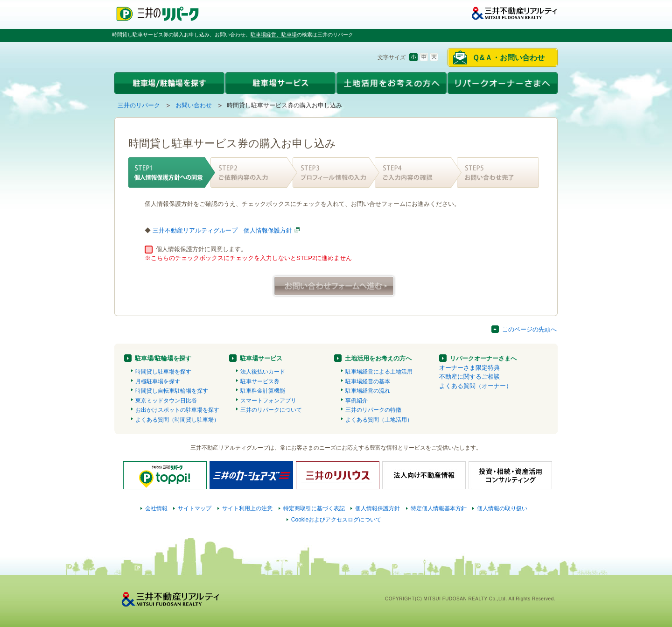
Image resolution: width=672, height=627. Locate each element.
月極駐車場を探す (158, 381)
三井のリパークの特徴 (373, 410)
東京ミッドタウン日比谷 (166, 401)
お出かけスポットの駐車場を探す (177, 410)
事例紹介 (357, 401)
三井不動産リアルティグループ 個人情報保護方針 (222, 230)
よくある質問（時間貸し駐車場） (177, 420)
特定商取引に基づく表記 (314, 508)
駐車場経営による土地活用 (379, 372)
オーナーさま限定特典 (469, 368)
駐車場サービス (261, 358)
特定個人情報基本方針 (439, 508)
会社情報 (156, 508)
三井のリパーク (139, 105)
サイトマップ (195, 508)
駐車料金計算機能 (263, 391)
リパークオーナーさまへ (483, 358)
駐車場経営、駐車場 (274, 35)
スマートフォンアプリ (268, 401)
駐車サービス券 (260, 381)
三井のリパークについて (271, 410)
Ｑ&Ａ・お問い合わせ (508, 58)
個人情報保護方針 (378, 508)
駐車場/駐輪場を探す (163, 358)
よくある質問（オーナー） (476, 386)
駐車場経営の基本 (368, 381)
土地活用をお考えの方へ (378, 358)
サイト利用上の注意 (247, 508)
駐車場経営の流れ (368, 391)
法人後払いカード (263, 372)
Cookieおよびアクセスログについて (336, 520)
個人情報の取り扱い (502, 508)
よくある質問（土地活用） (379, 420)
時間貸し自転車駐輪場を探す (172, 391)
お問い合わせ (194, 105)
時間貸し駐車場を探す (163, 372)
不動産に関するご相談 (469, 377)
